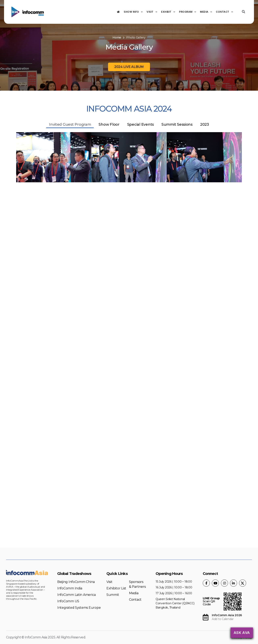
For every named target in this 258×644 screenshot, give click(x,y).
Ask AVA (242, 633)
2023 (205, 124)
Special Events (140, 124)
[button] (129, 67)
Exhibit (168, 12)
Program (187, 12)
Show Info (133, 12)
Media (206, 12)
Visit (152, 12)
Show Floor (109, 124)
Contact (224, 12)
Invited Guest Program (70, 124)
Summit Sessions (177, 124)
